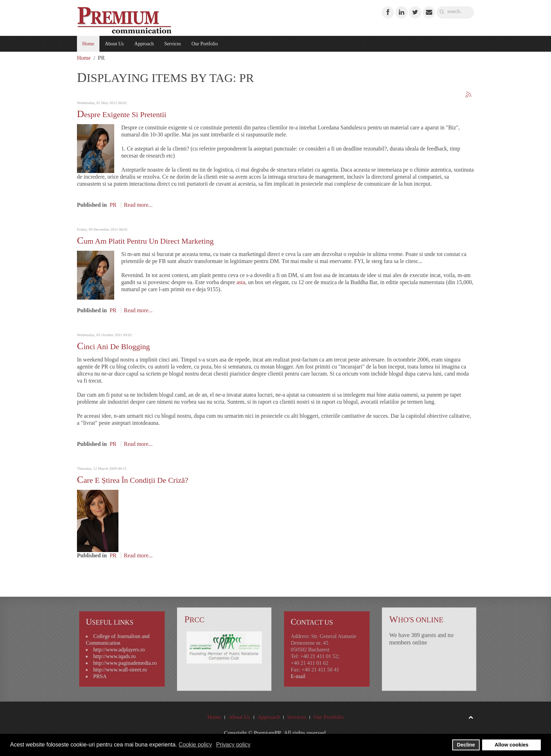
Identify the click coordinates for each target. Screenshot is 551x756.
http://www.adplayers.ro (120, 650)
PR (113, 205)
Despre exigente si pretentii (122, 114)
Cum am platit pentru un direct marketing (145, 241)
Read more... (138, 205)
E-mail (304, 671)
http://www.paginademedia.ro (124, 660)
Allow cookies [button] (512, 745)
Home (88, 44)
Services (172, 44)
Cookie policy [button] (195, 745)
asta (241, 282)
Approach (144, 44)
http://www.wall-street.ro (121, 665)
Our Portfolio (205, 44)
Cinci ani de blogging (114, 347)
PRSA (105, 671)
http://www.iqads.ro (116, 655)
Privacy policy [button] (233, 745)
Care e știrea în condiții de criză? (133, 480)
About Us (114, 44)
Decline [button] (466, 745)
